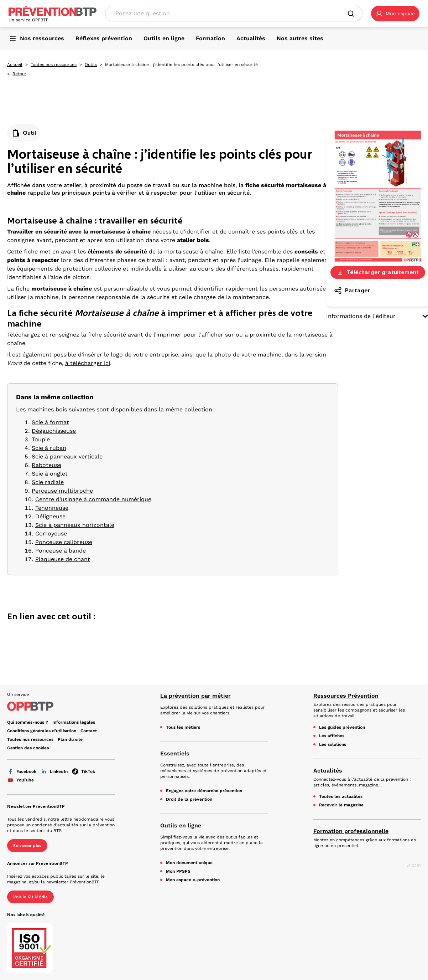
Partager (352, 291)
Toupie (41, 439)
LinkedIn (54, 771)
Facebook (22, 771)
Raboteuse (46, 465)
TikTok (83, 771)
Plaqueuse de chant (63, 559)
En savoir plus (27, 846)
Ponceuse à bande (61, 551)
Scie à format (50, 422)
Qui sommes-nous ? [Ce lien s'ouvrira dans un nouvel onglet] (28, 722)
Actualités (328, 771)
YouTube (20, 780)
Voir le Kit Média (30, 897)
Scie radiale (48, 482)
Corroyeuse (51, 533)
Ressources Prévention (346, 696)
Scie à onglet (50, 474)
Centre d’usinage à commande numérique (93, 499)
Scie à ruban (49, 448)
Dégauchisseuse (54, 431)
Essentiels (175, 753)
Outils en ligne (181, 825)
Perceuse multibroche (62, 491)
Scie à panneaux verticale (67, 456)
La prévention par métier (195, 696)
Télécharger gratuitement (378, 272)
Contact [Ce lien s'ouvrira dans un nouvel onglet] (89, 731)
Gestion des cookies (28, 748)
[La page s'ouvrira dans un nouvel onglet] (395, 14)
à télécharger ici (88, 363)
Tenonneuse (52, 508)
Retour (19, 74)
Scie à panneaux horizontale (75, 525)
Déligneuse (50, 516)
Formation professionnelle (351, 831)
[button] (395, 14)
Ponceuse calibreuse (64, 542)
